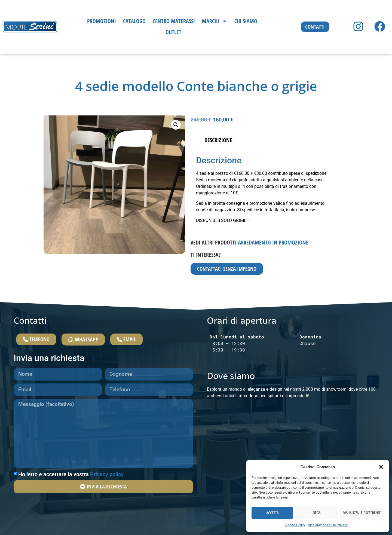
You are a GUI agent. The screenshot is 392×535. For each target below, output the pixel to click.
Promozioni (102, 21)
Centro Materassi (174, 21)
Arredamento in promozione (273, 242)
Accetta (272, 513)
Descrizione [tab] (218, 140)
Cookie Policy (295, 525)
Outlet (173, 32)
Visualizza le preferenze (362, 513)
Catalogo (134, 21)
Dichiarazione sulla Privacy (328, 525)
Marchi (215, 21)
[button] (381, 467)
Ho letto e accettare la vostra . (72, 478)
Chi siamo (246, 21)
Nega (317, 513)
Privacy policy (107, 478)
